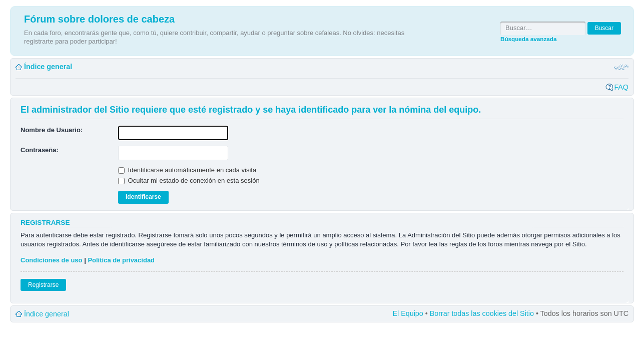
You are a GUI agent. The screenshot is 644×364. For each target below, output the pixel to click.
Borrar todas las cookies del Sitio (482, 313)
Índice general (48, 67)
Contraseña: (40, 150)
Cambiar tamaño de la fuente (621, 67)
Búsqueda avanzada (528, 39)
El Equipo (408, 313)
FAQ (621, 87)
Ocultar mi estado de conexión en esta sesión (189, 180)
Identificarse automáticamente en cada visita (187, 170)
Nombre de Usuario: (52, 130)
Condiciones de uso (52, 260)
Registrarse (43, 285)
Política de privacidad (121, 260)
